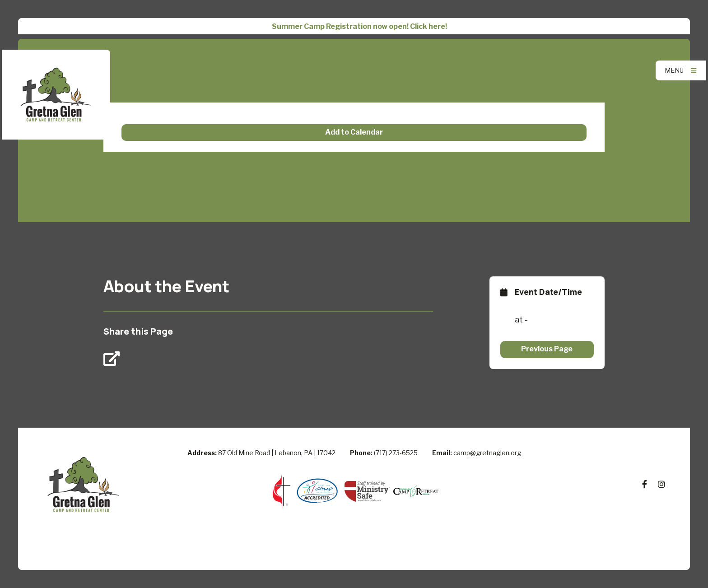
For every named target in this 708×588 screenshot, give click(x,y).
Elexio (354, 554)
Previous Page (547, 349)
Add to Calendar (354, 132)
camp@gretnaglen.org (487, 453)
